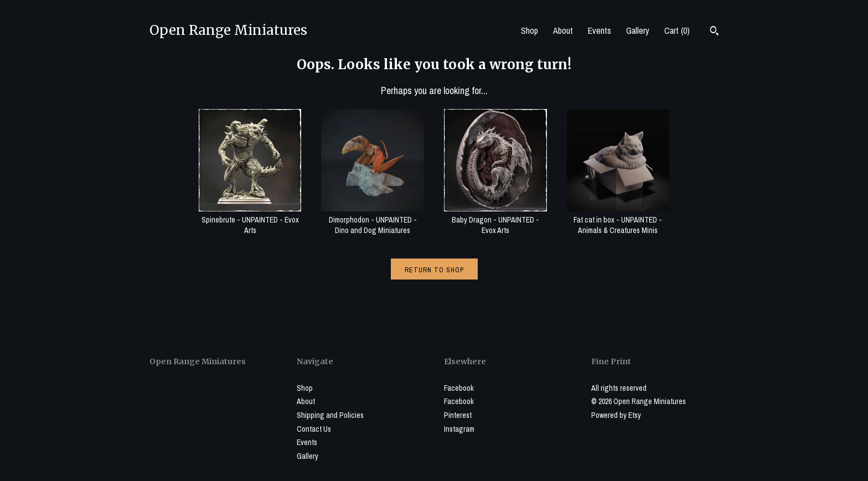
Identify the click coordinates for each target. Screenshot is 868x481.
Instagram (459, 429)
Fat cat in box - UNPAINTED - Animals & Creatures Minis (618, 219)
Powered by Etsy (616, 415)
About (563, 30)
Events (600, 30)
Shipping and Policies (330, 415)
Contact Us (314, 429)
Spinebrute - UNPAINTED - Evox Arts (250, 219)
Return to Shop (434, 270)
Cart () (677, 30)
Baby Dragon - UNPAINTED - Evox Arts (495, 219)
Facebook (459, 388)
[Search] (714, 32)
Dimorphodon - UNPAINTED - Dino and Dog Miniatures (373, 219)
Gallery (638, 30)
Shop (529, 30)
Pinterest (458, 415)
